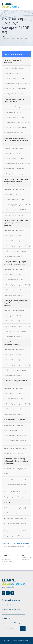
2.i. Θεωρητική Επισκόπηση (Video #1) (14, 107)
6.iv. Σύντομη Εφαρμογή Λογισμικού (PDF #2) (17, 285)
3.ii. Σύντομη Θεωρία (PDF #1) (12, 153)
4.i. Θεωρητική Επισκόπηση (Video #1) (14, 189)
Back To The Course (13, 54)
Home (3, 36)
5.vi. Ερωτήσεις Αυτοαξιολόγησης (13, 256)
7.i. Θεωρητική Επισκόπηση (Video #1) (14, 311)
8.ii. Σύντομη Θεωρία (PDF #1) (12, 355)
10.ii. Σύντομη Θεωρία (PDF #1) (12, 430)
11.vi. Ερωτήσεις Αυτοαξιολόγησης (13, 497)
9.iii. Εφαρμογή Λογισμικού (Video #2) (14, 399)
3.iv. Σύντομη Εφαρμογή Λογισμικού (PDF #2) (17, 164)
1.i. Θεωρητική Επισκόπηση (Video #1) (14, 68)
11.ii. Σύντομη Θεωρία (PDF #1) (12, 474)
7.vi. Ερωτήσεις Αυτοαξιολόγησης (13, 336)
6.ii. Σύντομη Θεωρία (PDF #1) (12, 275)
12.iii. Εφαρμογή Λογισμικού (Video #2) (15, 518)
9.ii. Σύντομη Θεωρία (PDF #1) (12, 394)
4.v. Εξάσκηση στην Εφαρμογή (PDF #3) (15, 210)
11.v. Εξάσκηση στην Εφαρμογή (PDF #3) (15, 492)
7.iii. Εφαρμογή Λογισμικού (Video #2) (14, 321)
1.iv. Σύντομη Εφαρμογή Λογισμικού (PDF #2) (17, 83)
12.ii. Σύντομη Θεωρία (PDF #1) (12, 513)
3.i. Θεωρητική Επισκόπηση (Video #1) (14, 148)
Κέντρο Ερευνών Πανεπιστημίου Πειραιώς (11, 611)
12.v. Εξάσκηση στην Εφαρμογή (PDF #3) (15, 531)
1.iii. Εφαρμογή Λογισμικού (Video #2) (14, 78)
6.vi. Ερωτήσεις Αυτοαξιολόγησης (13, 295)
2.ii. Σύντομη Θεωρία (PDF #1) (12, 112)
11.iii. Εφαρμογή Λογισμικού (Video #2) (15, 479)
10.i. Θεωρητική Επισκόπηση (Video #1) (15, 425)
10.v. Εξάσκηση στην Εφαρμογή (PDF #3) (15, 448)
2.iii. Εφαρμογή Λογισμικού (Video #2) (14, 117)
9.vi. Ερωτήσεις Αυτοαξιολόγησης (13, 414)
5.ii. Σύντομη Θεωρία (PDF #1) (12, 236)
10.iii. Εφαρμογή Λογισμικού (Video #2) (15, 435)
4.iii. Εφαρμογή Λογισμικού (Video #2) (14, 200)
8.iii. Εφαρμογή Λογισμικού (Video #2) (14, 360)
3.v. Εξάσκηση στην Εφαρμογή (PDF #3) (15, 169)
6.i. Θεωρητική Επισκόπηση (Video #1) (14, 269)
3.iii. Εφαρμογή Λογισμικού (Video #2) (14, 158)
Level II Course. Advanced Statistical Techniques (15, 544)
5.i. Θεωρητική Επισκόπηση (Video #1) (14, 230)
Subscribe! (23, 629)
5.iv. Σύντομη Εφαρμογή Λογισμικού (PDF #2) (17, 246)
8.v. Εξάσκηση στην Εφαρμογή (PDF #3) (15, 370)
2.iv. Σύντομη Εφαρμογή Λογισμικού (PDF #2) (17, 122)
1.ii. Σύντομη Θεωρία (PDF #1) (12, 73)
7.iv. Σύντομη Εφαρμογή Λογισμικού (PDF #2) (17, 326)
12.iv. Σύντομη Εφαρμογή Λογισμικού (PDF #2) (16, 524)
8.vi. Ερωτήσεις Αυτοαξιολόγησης (13, 375)
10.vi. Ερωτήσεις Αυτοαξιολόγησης (13, 453)
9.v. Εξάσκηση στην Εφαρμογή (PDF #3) (15, 409)
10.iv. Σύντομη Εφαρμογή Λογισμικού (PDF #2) (16, 442)
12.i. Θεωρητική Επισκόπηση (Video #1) (15, 508)
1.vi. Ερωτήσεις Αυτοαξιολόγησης (13, 94)
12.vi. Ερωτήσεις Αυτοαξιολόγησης (13, 536)
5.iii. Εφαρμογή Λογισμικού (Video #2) (14, 241)
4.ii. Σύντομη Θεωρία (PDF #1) (12, 194)
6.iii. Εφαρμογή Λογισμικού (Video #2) (14, 280)
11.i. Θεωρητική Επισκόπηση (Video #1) (15, 469)
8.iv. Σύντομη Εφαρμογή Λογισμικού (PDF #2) (17, 365)
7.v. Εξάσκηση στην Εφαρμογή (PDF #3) (15, 331)
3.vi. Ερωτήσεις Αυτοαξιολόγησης (13, 174)
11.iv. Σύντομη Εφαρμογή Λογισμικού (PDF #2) (16, 485)
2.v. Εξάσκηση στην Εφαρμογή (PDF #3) (15, 128)
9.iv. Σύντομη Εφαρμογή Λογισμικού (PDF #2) (17, 404)
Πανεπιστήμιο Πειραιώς (8, 605)
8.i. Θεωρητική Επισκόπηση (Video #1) (14, 350)
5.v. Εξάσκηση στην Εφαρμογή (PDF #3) (15, 251)
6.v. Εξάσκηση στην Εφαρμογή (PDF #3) (15, 290)
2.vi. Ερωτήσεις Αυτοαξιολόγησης (13, 133)
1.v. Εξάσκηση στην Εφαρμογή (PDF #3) (15, 89)
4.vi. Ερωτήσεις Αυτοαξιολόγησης (13, 215)
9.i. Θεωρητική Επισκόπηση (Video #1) (14, 388)
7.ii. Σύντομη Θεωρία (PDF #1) (12, 316)
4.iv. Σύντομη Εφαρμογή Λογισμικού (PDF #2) (17, 205)
